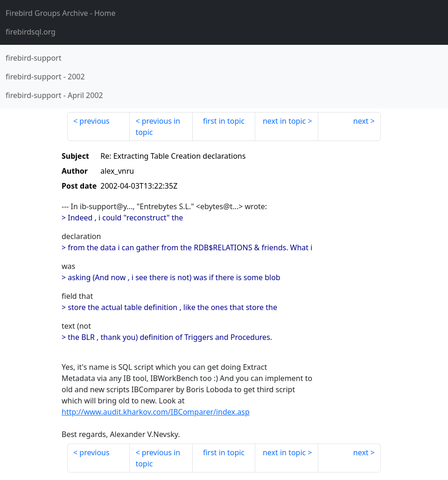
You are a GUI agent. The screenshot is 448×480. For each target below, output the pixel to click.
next (361, 121)
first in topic (224, 121)
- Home (61, 13)
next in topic (284, 121)
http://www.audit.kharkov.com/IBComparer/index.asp (156, 412)
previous (94, 121)
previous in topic (158, 127)
